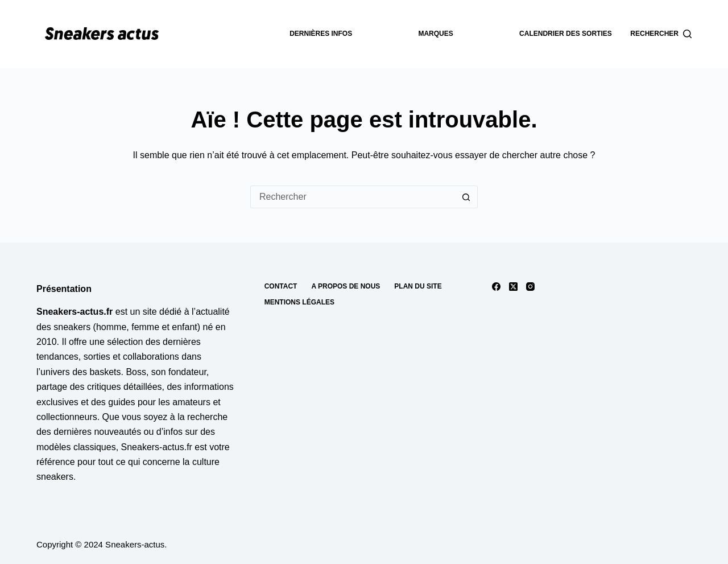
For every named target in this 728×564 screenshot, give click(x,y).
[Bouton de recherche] (466, 197)
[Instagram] (530, 287)
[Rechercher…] (353, 197)
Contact (281, 286)
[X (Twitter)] (513, 287)
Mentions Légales (299, 302)
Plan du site (418, 286)
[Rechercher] (661, 34)
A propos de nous (346, 286)
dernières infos (321, 34)
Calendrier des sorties (566, 34)
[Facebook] (496, 287)
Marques (435, 34)
